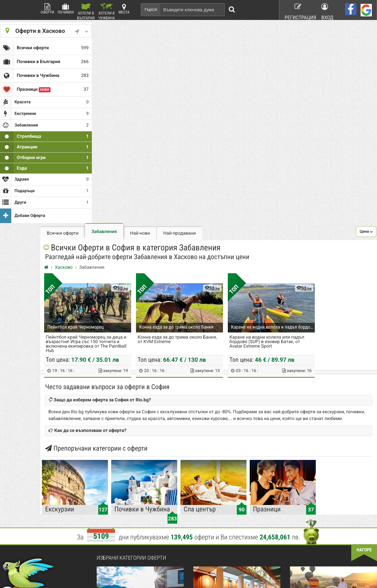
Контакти (109, 482)
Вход (328, 9)
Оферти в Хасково (44, 31)
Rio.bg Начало (114, 465)
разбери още (116, 566)
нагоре (364, 354)
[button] (366, 31)
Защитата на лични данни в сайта (132, 499)
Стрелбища (44, 127)
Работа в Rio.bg (237, 490)
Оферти (47, 9)
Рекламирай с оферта (243, 465)
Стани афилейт (115, 490)
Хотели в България (86, 11)
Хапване (231, 482)
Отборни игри (44, 148)
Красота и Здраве (178, 482)
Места (124, 9)
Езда (44, 159)
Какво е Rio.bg (114, 474)
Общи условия (236, 474)
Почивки (66, 9)
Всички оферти (44, 47)
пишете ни (17, 566)
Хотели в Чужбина (107, 11)
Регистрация (297, 9)
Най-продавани (236, 33)
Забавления (161, 31)
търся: (151, 10)
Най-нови (197, 33)
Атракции (44, 138)
